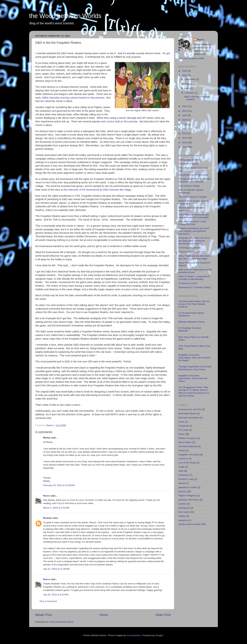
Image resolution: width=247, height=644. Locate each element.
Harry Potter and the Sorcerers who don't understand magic (194, 257)
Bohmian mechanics (189, 418)
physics (182, 491)
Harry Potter (185, 442)
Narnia (182, 483)
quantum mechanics (189, 500)
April (187, 88)
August (189, 84)
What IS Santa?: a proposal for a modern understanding (194, 278)
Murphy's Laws (186, 479)
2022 (185, 111)
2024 (185, 75)
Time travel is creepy (189, 186)
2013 (185, 142)
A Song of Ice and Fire (190, 409)
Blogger (159, 635)
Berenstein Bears (187, 413)
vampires (183, 520)
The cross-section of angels (193, 197)
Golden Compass (187, 438)
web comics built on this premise (119, 121)
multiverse (184, 475)
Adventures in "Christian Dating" (195, 287)
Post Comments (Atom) (61, 622)
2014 (185, 138)
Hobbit (182, 450)
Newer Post (44, 615)
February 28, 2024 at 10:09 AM (59, 485)
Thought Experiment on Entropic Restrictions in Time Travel (195, 368)
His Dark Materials (188, 446)
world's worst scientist (190, 524)
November (190, 79)
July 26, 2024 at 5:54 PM (56, 595)
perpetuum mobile (188, 487)
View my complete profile (191, 58)
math (181, 471)
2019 (185, 120)
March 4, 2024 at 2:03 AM (56, 508)
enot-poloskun (134, 635)
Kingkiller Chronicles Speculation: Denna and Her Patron (193, 378)
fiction (181, 434)
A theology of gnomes (190, 248)
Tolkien (182, 516)
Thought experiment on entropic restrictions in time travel (195, 180)
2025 (185, 71)
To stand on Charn (188, 283)
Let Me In (183, 459)
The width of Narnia (188, 164)
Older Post (163, 615)
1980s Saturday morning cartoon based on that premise (73, 98)
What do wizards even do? (192, 252)
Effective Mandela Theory (192, 322)
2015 (185, 133)
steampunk (184, 508)
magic (181, 467)
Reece (46, 496)
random (182, 504)
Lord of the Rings (187, 463)
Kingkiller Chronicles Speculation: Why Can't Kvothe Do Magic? (194, 358)
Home (104, 615)
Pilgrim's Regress (187, 496)
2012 (185, 147)
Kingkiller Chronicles (189, 455)
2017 (185, 129)
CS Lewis (183, 430)
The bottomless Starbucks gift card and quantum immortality (194, 216)
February (190, 93)
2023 (185, 106)
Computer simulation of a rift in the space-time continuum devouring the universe (194, 241)
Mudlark (48, 518)
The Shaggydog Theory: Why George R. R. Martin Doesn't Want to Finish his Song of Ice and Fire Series (194, 391)
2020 (185, 115)
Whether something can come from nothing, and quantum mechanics (194, 231)
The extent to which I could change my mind (192, 223)
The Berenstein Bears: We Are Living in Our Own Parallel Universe (194, 304)
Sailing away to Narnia (190, 160)
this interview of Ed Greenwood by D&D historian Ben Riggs (98, 190)
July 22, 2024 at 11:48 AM (56, 569)
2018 (185, 124)
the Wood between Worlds (65, 16)
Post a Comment (48, 601)
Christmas (184, 426)
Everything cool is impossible (193, 175)
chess (181, 422)
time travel (184, 512)
